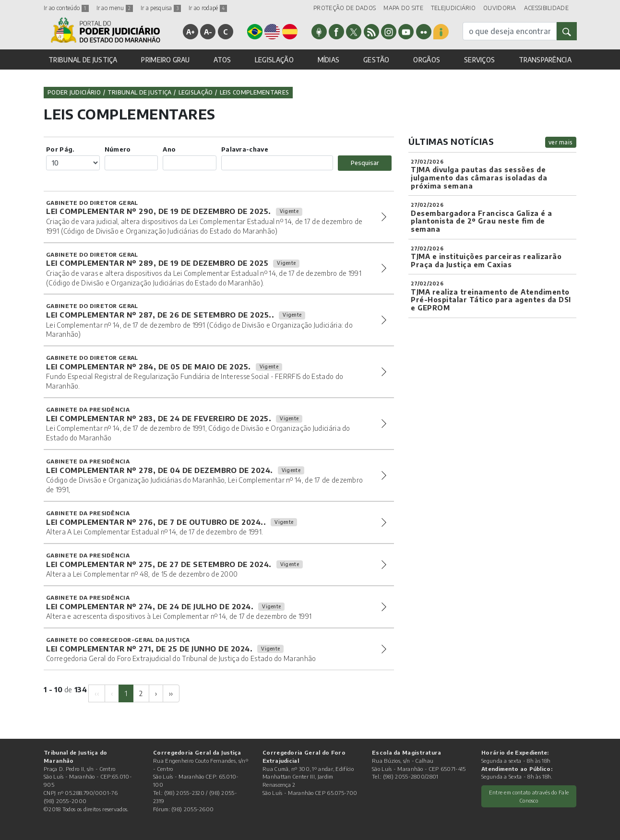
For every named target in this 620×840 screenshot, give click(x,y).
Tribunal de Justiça (140, 92)
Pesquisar (365, 163)
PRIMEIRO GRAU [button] (165, 60)
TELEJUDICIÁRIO (453, 8)
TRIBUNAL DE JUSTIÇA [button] (83, 60)
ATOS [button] (222, 60)
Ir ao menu (115, 8)
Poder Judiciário (74, 92)
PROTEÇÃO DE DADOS (345, 8)
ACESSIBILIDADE (546, 8)
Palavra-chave (245, 149)
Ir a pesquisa (161, 8)
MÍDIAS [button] (329, 60)
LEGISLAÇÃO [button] (274, 60)
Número (118, 149)
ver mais (561, 142)
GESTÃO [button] (376, 60)
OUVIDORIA (500, 8)
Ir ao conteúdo (66, 8)
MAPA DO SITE (403, 8)
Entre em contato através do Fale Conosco (529, 796)
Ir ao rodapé (208, 8)
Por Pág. (60, 149)
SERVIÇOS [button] (479, 60)
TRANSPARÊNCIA (545, 60)
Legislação (196, 92)
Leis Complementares (255, 92)
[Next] (156, 693)
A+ (191, 32)
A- (208, 32)
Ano (169, 149)
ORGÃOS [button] (427, 60)
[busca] (510, 31)
